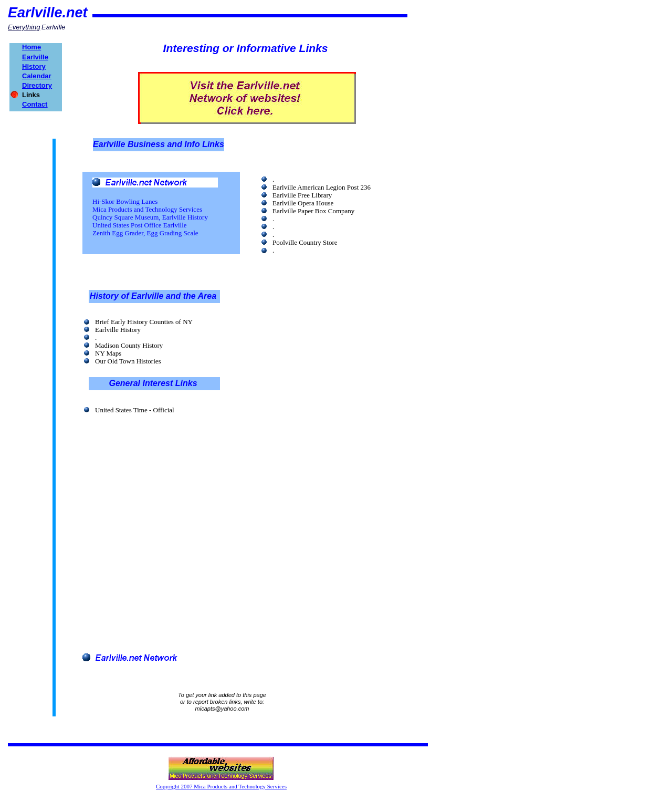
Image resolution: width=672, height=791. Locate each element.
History (34, 66)
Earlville (35, 57)
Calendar (37, 76)
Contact (35, 104)
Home (31, 47)
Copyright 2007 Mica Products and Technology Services (221, 786)
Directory (37, 85)
